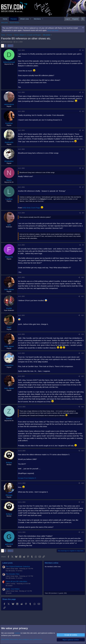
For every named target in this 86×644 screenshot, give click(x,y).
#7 (83, 187)
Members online (52, 563)
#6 (83, 168)
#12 (83, 315)
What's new (24, 19)
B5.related (9, 586)
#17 (83, 451)
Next (10, 46)
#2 (83, 92)
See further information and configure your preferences (22, 639)
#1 (83, 50)
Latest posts (8, 563)
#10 (83, 277)
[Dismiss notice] (83, 28)
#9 (83, 245)
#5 (83, 149)
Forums (14, 19)
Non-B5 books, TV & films (14, 571)
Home (5, 19)
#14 (83, 353)
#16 (83, 407)
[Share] (80, 50)
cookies (17, 633)
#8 (83, 213)
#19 (83, 502)
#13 (83, 334)
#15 (83, 376)
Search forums (15, 23)
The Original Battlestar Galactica (18, 566)
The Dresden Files (13, 574)
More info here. (53, 30)
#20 (83, 532)
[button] (31, 19)
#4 (83, 130)
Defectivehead (8, 42)
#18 (83, 483)
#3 (83, 111)
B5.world (9, 593)
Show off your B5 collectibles (16, 581)
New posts (5, 23)
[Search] (83, 19)
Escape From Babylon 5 (27, 478)
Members (37, 19)
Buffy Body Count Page (31, 208)
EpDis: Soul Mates (13, 589)
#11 (83, 296)
